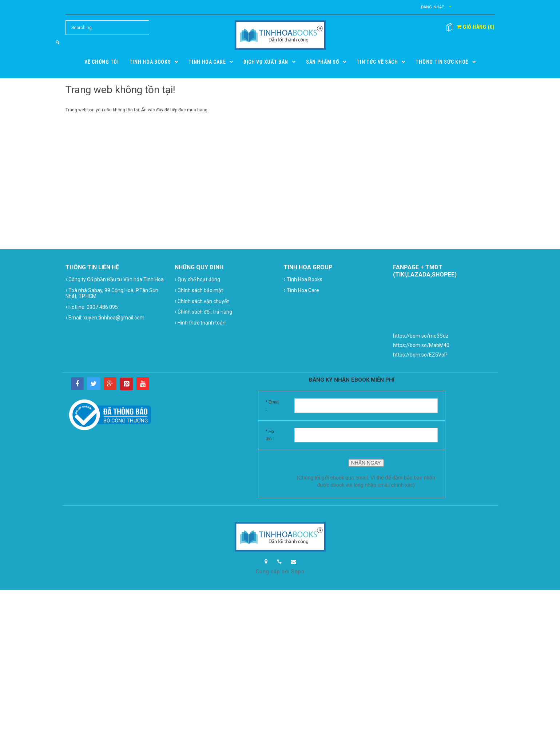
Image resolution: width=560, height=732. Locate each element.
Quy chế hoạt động (197, 279)
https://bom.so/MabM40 (421, 345)
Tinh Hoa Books (303, 279)
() (476, 27)
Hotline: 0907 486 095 (92, 307)
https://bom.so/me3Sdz (421, 336)
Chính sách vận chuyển (202, 301)
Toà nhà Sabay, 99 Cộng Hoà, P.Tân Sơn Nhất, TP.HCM (112, 293)
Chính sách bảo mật (199, 290)
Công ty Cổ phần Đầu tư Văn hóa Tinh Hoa (115, 279)
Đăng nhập (433, 7)
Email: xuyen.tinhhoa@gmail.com (105, 317)
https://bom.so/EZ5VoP (420, 355)
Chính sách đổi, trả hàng (203, 312)
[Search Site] (107, 28)
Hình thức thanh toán (200, 323)
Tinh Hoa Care (301, 290)
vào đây (156, 110)
